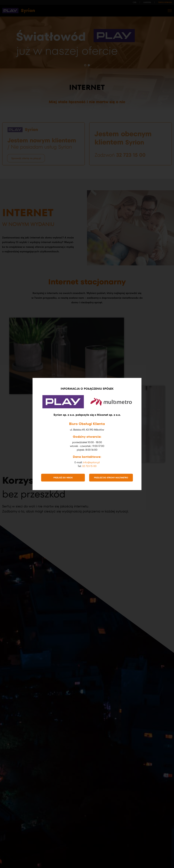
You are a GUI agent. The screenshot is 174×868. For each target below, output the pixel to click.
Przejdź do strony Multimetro (111, 478)
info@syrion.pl (91, 462)
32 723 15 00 (89, 466)
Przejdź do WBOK (63, 478)
